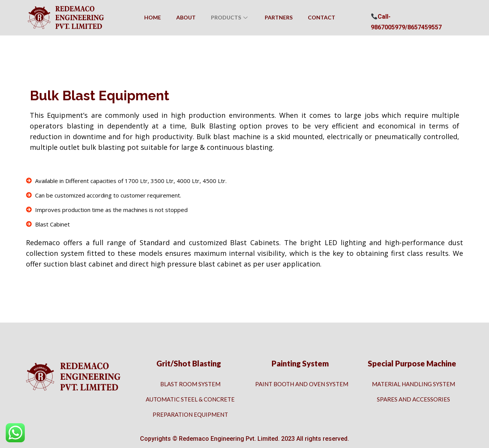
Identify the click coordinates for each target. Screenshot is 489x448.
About (186, 17)
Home (153, 17)
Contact (322, 17)
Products (230, 17)
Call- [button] (381, 17)
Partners (279, 17)
